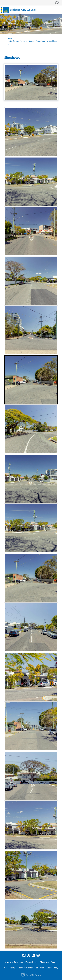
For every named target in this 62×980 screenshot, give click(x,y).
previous (7, 85)
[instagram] (38, 955)
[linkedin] (33, 955)
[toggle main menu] (58, 10)
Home (10, 38)
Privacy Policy (31, 962)
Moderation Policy (48, 962)
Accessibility (10, 968)
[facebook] (24, 955)
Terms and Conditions (13, 962)
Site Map (40, 968)
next (55, 85)
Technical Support (25, 968)
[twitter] (29, 955)
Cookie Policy (52, 968)
